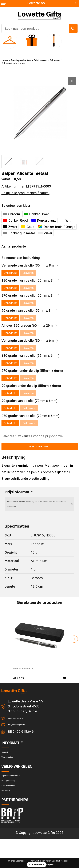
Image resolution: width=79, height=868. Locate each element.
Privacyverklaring (14, 804)
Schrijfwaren (53, 61)
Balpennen (9, 64)
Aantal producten (17, 249)
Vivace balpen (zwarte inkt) (33, 680)
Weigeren (50, 864)
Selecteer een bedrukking (25, 261)
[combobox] (35, 28)
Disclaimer (9, 818)
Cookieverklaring (14, 811)
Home (6, 61)
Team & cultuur (12, 776)
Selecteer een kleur (19, 207)
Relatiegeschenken (27, 61)
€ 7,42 (21, 689)
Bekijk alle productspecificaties (26, 194)
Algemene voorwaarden (19, 797)
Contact (7, 769)
